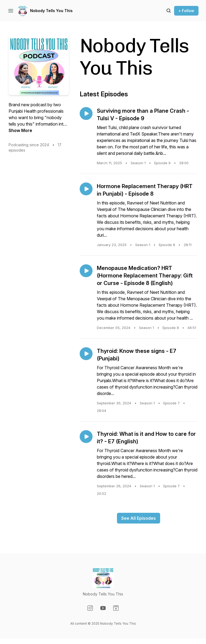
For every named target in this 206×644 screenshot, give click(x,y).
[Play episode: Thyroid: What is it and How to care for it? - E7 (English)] (86, 437)
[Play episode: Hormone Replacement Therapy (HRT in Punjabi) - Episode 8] (86, 189)
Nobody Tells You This (51, 11)
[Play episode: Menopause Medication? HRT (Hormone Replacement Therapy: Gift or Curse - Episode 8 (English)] (86, 271)
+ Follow (186, 11)
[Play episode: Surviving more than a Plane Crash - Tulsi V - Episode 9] (86, 114)
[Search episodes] (169, 11)
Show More (20, 130)
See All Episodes (139, 518)
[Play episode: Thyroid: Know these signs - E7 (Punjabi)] (86, 354)
